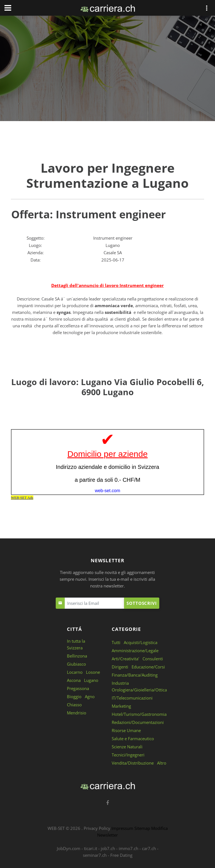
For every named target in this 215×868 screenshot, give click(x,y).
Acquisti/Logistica (141, 642)
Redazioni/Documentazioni (138, 722)
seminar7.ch (95, 855)
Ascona (74, 680)
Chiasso (74, 705)
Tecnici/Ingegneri (128, 755)
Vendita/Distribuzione (133, 763)
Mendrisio (77, 713)
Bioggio (74, 696)
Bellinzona (77, 656)
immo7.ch (128, 848)
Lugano (91, 680)
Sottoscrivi (142, 603)
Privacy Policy (97, 828)
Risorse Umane (126, 730)
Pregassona (78, 688)
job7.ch (108, 848)
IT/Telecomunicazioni (132, 698)
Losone (93, 672)
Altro (162, 763)
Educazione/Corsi (148, 667)
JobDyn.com (69, 848)
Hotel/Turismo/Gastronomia (139, 714)
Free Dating (121, 855)
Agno (90, 696)
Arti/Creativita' (125, 659)
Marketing (121, 706)
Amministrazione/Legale (135, 651)
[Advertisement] (107, 70)
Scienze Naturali (127, 747)
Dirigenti (120, 667)
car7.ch (149, 848)
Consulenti (153, 659)
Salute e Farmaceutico (133, 739)
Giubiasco (76, 664)
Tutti (116, 642)
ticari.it (91, 848)
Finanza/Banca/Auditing (135, 675)
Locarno (75, 672)
